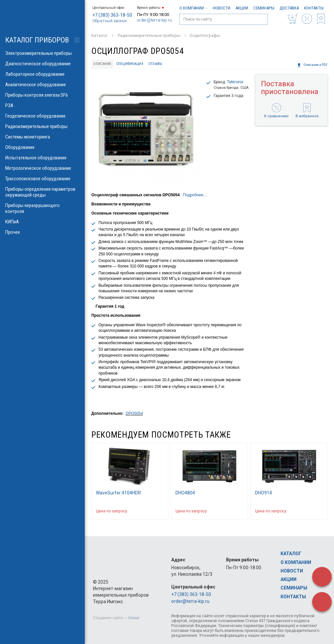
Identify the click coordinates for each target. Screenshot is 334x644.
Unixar (134, 618)
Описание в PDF (312, 65)
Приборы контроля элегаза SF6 (42, 95)
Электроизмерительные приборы (42, 53)
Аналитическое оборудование (42, 85)
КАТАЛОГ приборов (37, 40)
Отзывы (155, 64)
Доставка (289, 8)
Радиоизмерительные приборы (42, 126)
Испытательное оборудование (42, 158)
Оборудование (42, 147)
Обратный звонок (110, 21)
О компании (193, 8)
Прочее (42, 232)
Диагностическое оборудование (42, 64)
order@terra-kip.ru (154, 20)
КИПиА (42, 222)
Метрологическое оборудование (42, 168)
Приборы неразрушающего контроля (42, 208)
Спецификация (130, 64)
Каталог (291, 554)
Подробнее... (195, 195)
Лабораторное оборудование (42, 74)
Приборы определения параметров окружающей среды (42, 192)
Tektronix (235, 82)
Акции (242, 8)
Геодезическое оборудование (42, 116)
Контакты (314, 8)
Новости (221, 8)
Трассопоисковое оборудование (42, 179)
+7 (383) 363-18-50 (112, 15)
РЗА (42, 105)
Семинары (264, 8)
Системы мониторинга (42, 137)
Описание (102, 64)
